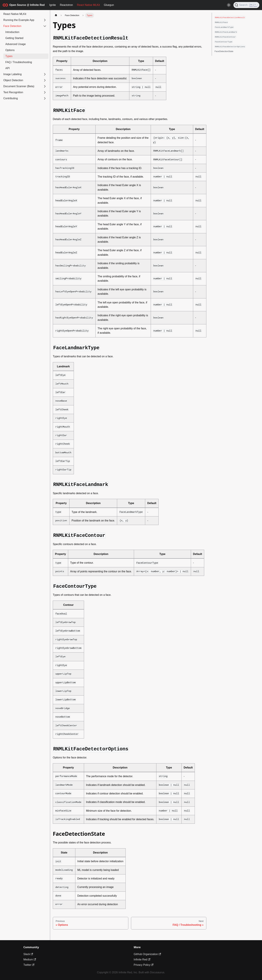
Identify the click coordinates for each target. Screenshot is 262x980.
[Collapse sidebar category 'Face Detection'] (45, 26)
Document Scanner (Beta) (19, 86)
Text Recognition (13, 92)
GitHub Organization (147, 954)
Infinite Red (142, 959)
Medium (30, 959)
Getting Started (14, 38)
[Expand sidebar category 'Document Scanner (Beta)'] (45, 86)
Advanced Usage (16, 44)
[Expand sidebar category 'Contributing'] (45, 98)
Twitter (29, 965)
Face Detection (12, 26)
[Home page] (56, 15)
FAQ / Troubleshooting (19, 62)
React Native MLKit (88, 5)
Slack (28, 954)
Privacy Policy (144, 965)
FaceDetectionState (224, 51)
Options (10, 50)
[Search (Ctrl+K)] (246, 5)
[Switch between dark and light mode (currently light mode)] (229, 5)
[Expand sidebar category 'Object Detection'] (45, 80)
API (8, 68)
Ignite (53, 5)
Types (9, 56)
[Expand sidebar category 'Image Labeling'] (45, 74)
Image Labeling (12, 74)
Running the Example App (19, 20)
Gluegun (109, 5)
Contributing (11, 98)
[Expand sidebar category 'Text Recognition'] (45, 92)
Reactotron (66, 5)
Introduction (12, 32)
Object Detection (13, 80)
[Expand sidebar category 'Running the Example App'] (45, 20)
